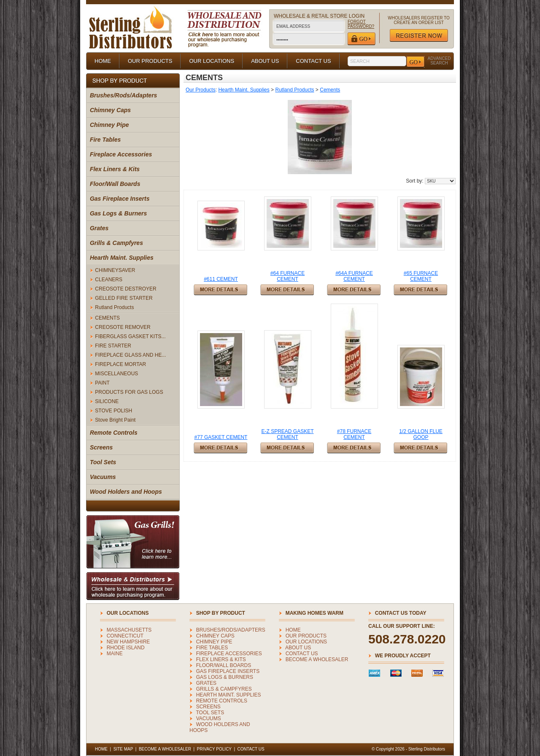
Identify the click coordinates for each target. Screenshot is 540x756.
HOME (103, 61)
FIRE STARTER (113, 346)
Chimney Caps (110, 110)
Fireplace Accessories (121, 154)
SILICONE (107, 401)
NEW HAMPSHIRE (128, 642)
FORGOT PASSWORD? (361, 24)
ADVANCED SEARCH (439, 61)
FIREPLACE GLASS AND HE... (130, 355)
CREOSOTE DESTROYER (126, 289)
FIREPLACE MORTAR (120, 364)
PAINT (102, 383)
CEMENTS (107, 318)
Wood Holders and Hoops (126, 492)
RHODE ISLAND (126, 648)
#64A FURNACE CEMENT (354, 276)
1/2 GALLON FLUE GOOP (421, 434)
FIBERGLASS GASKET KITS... (130, 336)
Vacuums (103, 477)
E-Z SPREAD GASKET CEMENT (287, 434)
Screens (101, 447)
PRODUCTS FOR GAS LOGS (129, 392)
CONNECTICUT (125, 636)
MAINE (115, 654)
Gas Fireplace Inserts (120, 199)
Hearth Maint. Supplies (122, 258)
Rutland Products (114, 307)
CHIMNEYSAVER (115, 270)
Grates (99, 228)
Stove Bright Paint (115, 420)
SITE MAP (123, 749)
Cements (330, 90)
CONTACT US (313, 61)
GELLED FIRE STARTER (124, 298)
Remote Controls (114, 433)
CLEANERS (109, 280)
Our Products (201, 90)
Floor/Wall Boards (115, 184)
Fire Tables (105, 140)
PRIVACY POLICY (214, 749)
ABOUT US (265, 61)
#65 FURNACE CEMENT (421, 276)
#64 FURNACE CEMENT (288, 276)
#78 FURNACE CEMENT (354, 434)
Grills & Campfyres (116, 243)
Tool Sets (103, 462)
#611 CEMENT (221, 279)
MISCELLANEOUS (116, 374)
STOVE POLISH (113, 411)
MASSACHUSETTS (129, 630)
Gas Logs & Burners (118, 213)
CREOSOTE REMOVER (123, 327)
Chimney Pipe (109, 125)
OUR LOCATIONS (212, 61)
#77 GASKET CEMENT (221, 437)
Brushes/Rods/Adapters (123, 95)
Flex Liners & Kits (115, 169)
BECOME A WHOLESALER (317, 659)
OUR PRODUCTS (150, 61)
